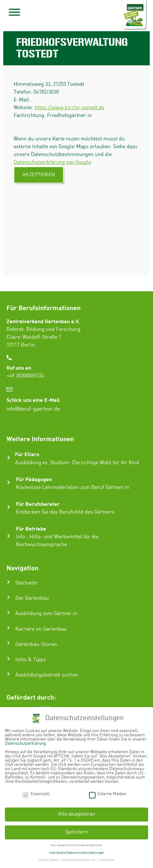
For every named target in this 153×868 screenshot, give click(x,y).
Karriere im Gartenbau (41, 629)
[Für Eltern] (9, 458)
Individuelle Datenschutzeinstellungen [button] (77, 852)
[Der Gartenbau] (8, 597)
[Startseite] (8, 582)
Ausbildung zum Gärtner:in (46, 614)
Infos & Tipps (31, 660)
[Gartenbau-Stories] (8, 643)
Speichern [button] (76, 832)
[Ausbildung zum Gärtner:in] (8, 612)
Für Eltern (27, 454)
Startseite (26, 583)
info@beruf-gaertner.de (33, 409)
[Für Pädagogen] (9, 482)
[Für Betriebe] (9, 536)
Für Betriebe (31, 528)
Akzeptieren (39, 175)
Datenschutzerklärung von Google (52, 162)
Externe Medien (108, 794)
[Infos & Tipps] (8, 659)
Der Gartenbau (32, 598)
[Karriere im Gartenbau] (8, 628)
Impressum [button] (107, 860)
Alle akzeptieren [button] (77, 814)
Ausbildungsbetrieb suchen (47, 675)
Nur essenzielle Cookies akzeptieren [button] (77, 845)
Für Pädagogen (34, 479)
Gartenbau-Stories (36, 644)
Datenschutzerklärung (25, 743)
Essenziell (36, 794)
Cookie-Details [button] (49, 860)
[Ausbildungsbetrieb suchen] (8, 674)
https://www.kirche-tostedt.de (70, 108)
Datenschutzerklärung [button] (79, 860)
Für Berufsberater (38, 504)
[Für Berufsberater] (9, 507)
